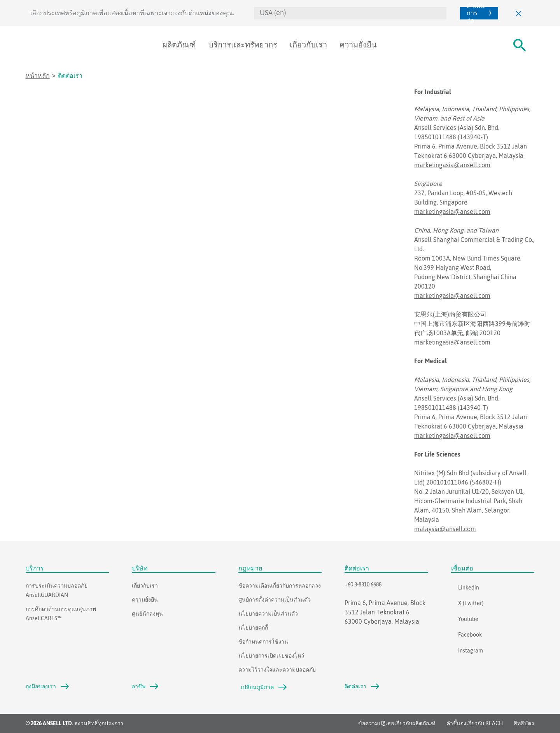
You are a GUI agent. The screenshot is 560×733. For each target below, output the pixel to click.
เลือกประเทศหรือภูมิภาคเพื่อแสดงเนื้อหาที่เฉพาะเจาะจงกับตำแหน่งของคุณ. (132, 13)
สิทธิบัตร (524, 723)
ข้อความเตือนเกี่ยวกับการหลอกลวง (280, 586)
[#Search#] (520, 45)
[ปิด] (519, 13)
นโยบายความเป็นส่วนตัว (268, 614)
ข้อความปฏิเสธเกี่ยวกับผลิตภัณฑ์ (397, 723)
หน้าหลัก (38, 75)
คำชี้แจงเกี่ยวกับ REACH (475, 723)
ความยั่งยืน (358, 45)
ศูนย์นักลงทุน (147, 614)
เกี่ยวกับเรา (308, 45)
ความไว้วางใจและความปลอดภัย (277, 670)
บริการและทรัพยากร (243, 45)
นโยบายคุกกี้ (253, 628)
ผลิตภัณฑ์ (179, 45)
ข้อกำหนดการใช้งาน (263, 642)
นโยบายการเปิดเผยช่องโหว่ (271, 656)
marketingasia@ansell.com (452, 165)
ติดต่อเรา (70, 75)
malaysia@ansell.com (445, 529)
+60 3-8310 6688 (363, 584)
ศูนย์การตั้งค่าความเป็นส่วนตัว (275, 600)
